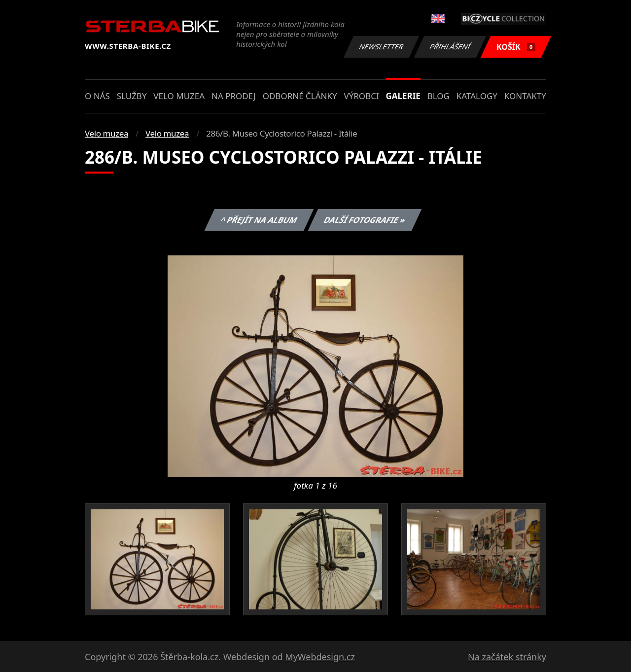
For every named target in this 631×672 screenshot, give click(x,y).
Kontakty (525, 96)
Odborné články (300, 96)
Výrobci (361, 96)
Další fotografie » (365, 220)
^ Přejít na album (259, 220)
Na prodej (234, 96)
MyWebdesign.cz (320, 657)
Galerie (403, 96)
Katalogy (477, 96)
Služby (132, 96)
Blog (438, 96)
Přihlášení (450, 47)
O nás (97, 96)
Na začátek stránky (507, 657)
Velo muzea (179, 96)
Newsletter (381, 47)
